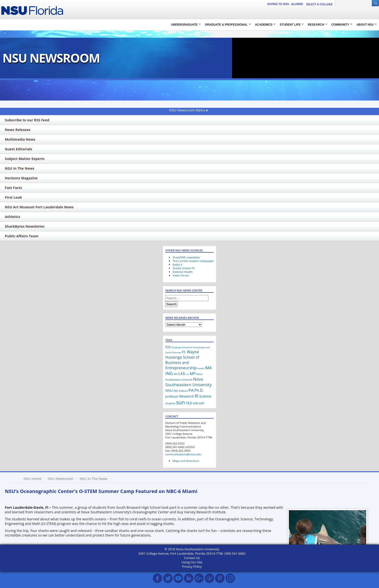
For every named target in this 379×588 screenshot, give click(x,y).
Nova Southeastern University (189, 382)
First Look (13, 197)
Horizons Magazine (21, 178)
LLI (187, 374)
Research (187, 396)
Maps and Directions (186, 461)
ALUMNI (297, 4)
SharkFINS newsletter (186, 257)
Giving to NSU (278, 4)
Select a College (319, 4)
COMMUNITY (340, 25)
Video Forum (181, 275)
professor (172, 396)
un (202, 403)
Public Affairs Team (22, 236)
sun (180, 402)
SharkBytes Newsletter (25, 226)
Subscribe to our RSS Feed (27, 120)
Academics (264, 25)
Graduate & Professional (226, 25)
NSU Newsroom (60, 479)
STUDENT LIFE (290, 25)
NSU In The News (20, 168)
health (201, 368)
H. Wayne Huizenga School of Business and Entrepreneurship (182, 360)
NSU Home (33, 479)
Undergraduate (184, 25)
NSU (169, 390)
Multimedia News (20, 139)
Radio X (177, 265)
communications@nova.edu (183, 454)
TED (189, 403)
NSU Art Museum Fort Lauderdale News (39, 207)
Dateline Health (183, 272)
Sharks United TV (184, 268)
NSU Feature (181, 391)
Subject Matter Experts (25, 159)
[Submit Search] (375, 3)
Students (170, 403)
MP (193, 374)
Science (205, 396)
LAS (182, 374)
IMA (208, 368)
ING (169, 373)
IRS (176, 374)
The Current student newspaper (193, 261)
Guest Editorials (18, 149)
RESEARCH (316, 25)
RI (197, 396)
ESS (168, 347)
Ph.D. (199, 390)
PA (191, 390)
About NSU (365, 25)
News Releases (18, 130)
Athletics (13, 217)
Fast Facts (13, 188)
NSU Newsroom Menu (187, 110)
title (196, 403)
